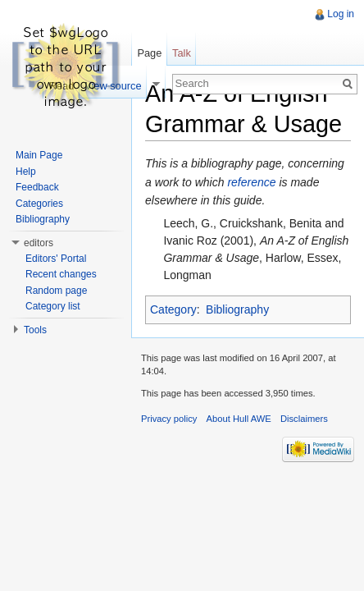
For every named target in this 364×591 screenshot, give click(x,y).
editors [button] (39, 243)
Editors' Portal (56, 259)
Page (149, 53)
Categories (39, 204)
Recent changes (61, 274)
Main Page (39, 155)
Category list (53, 306)
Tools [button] (35, 330)
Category (173, 309)
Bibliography (237, 309)
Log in (341, 14)
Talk (182, 53)
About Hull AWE (239, 419)
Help (26, 172)
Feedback (37, 187)
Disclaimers (304, 419)
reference (251, 182)
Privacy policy (169, 419)
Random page (56, 291)
